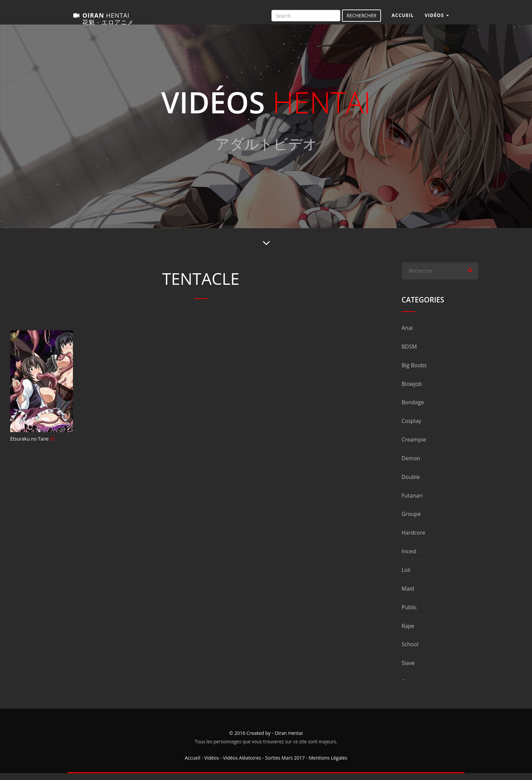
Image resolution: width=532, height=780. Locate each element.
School (410, 651)
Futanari (412, 502)
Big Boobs (414, 372)
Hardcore (414, 539)
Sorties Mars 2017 (285, 765)
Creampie (414, 446)
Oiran (103, 21)
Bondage (413, 409)
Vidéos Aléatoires (242, 765)
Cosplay (412, 428)
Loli (406, 577)
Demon (411, 465)
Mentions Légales (328, 765)
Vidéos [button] (437, 18)
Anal (407, 335)
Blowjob (412, 391)
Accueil (403, 18)
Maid (408, 595)
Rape (408, 633)
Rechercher (362, 19)
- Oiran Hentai (287, 740)
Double (411, 484)
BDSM (409, 353)
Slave (408, 670)
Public (409, 614)
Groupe (411, 521)
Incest (409, 558)
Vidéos (212, 765)
